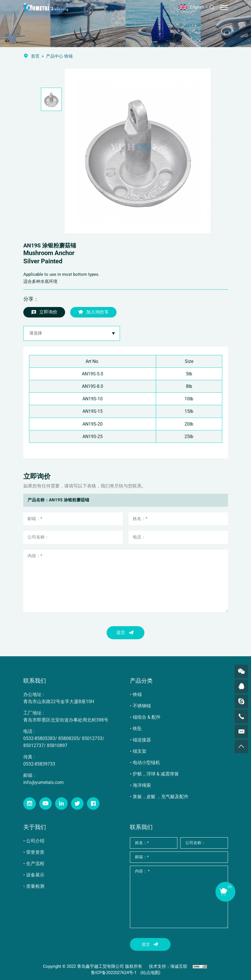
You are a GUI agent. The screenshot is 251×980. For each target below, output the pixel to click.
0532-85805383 (39, 738)
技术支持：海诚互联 (168, 966)
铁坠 (137, 728)
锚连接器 (142, 740)
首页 (35, 56)
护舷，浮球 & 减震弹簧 (156, 774)
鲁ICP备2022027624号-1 (114, 973)
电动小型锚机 (146, 763)
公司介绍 (35, 841)
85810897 (57, 745)
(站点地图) (150, 973)
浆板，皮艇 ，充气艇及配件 (161, 797)
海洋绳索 (142, 785)
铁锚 (137, 694)
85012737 (34, 745)
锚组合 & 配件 (147, 717)
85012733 (92, 738)
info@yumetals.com (43, 782)
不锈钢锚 (142, 706)
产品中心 (55, 56)
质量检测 (35, 886)
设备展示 (35, 875)
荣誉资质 (35, 852)
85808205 (69, 738)
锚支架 (140, 751)
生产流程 (35, 864)
